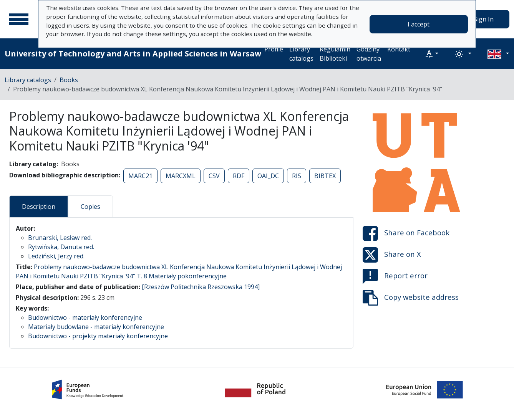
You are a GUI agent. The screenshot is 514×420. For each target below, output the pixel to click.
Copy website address (411, 298)
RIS (297, 176)
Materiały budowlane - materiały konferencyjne (96, 327)
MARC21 (140, 176)
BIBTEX (325, 176)
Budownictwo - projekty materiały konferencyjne (98, 336)
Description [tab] (39, 207)
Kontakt (399, 49)
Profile (274, 49)
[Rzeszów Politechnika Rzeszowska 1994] (201, 287)
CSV (214, 176)
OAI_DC (268, 176)
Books (69, 80)
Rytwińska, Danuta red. (61, 247)
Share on (406, 233)
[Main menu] (19, 19)
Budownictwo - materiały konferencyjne (85, 317)
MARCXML (181, 176)
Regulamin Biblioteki (335, 54)
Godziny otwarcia (369, 54)
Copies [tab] (90, 207)
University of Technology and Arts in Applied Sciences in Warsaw (133, 54)
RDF (239, 176)
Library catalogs (301, 54)
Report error (395, 276)
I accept (419, 24)
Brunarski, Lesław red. (60, 238)
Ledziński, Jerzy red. (56, 256)
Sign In (484, 19)
